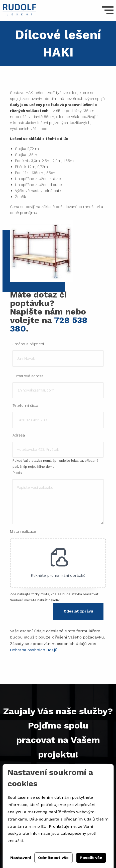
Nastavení (21, 858)
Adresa (19, 435)
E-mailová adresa (28, 376)
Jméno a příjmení (28, 344)
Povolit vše (91, 858)
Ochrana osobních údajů (34, 650)
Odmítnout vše (53, 858)
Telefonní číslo (25, 405)
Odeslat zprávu (78, 611)
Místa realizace (23, 531)
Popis (17, 473)
